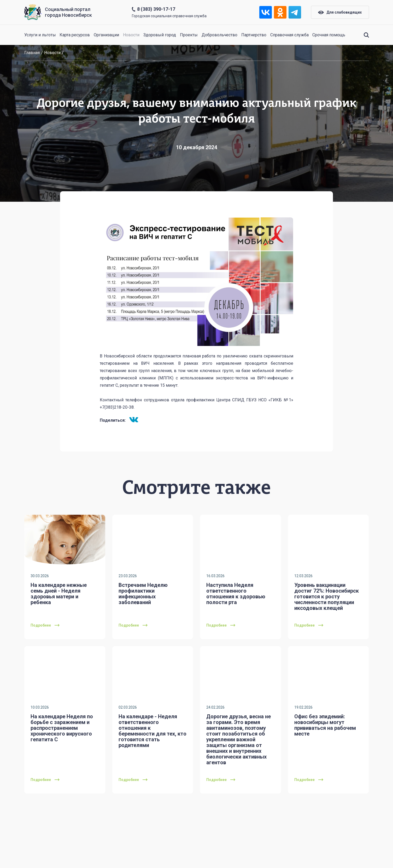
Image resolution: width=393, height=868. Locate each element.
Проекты (189, 35)
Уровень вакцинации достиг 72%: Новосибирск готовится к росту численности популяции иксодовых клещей (327, 597)
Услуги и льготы (40, 35)
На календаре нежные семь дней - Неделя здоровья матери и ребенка (59, 594)
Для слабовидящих (340, 12)
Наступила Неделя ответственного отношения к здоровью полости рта (236, 594)
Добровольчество (219, 35)
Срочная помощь (329, 35)
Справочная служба (289, 35)
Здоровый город (160, 35)
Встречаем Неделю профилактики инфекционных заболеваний (143, 594)
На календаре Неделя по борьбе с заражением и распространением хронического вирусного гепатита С (62, 728)
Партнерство (254, 35)
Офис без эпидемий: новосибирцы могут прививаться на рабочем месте (325, 725)
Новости (131, 35)
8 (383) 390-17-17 (156, 9)
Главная (32, 53)
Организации (106, 35)
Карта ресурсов (75, 35)
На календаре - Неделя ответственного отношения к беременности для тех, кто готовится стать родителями (152, 731)
